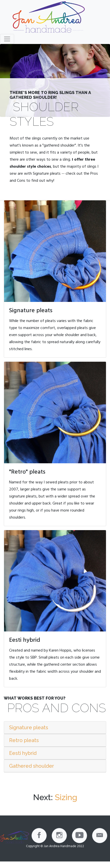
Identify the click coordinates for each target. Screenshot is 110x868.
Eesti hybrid (23, 753)
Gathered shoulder (32, 766)
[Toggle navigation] (7, 39)
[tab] (55, 728)
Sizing (66, 797)
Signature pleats (29, 727)
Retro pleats (24, 740)
